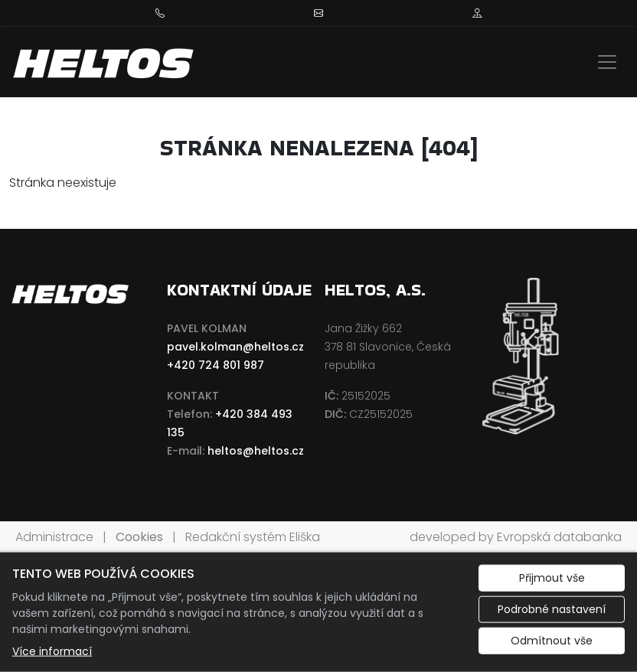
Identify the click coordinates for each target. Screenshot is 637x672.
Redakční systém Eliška (253, 537)
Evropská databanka (559, 537)
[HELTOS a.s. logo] (105, 62)
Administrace (54, 537)
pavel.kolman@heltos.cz (235, 347)
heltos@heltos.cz (256, 451)
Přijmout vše (552, 578)
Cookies (139, 537)
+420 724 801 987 (216, 365)
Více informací (52, 651)
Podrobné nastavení (552, 609)
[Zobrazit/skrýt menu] (607, 62)
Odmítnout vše (552, 641)
